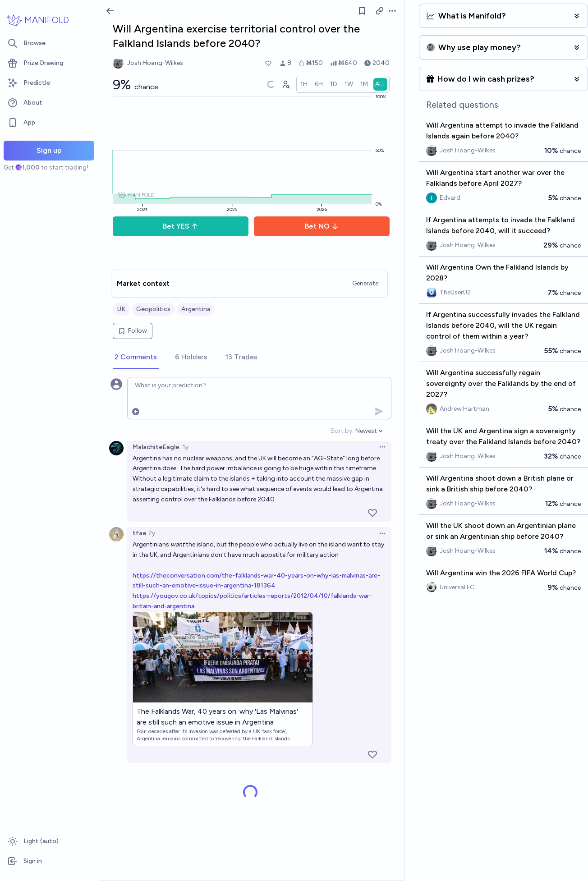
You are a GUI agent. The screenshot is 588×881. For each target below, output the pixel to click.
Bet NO (322, 226)
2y (152, 533)
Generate (365, 283)
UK (121, 309)
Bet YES (181, 226)
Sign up (49, 150)
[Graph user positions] (285, 84)
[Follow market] (362, 11)
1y (186, 447)
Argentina (196, 309)
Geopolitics (153, 309)
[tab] (136, 358)
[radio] (304, 84)
